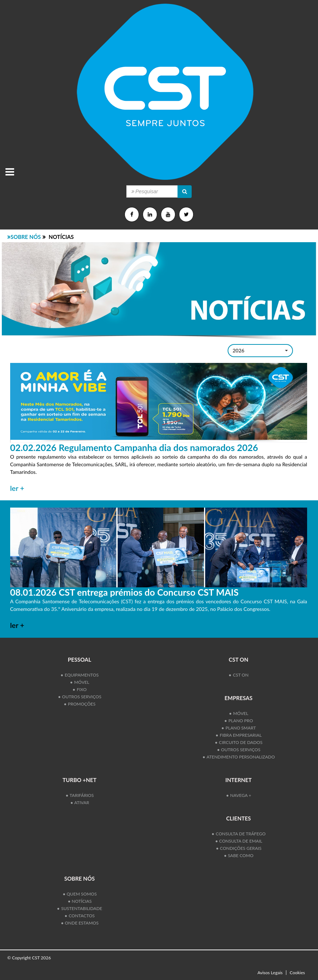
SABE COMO (239, 855)
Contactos (80, 916)
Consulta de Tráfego (239, 834)
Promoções (80, 704)
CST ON (239, 675)
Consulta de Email (239, 841)
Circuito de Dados (239, 742)
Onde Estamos (80, 923)
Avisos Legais (270, 973)
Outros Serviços (80, 697)
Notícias (80, 901)
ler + (17, 488)
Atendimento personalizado (239, 757)
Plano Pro (239, 721)
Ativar (80, 803)
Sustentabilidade (80, 908)
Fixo (80, 689)
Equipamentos (80, 675)
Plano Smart (239, 728)
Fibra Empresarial (239, 735)
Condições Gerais (239, 848)
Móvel (80, 682)
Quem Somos (80, 894)
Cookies (297, 973)
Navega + (239, 795)
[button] (260, 351)
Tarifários (80, 795)
